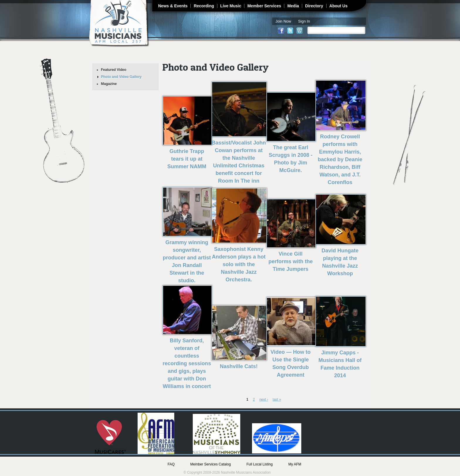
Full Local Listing (259, 464)
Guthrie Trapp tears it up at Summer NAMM (187, 159)
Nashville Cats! (239, 366)
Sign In (304, 21)
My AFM (295, 464)
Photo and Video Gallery (121, 77)
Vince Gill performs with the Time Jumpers (291, 261)
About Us (339, 6)
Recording (204, 6)
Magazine (109, 84)
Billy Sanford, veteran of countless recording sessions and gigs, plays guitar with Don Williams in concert (187, 363)
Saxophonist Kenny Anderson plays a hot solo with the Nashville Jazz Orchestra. (239, 264)
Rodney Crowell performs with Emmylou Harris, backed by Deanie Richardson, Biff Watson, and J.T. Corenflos (340, 159)
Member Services (264, 6)
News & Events (173, 6)
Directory (314, 6)
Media (293, 6)
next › (264, 399)
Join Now (283, 21)
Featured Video (114, 70)
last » (277, 399)
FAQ (171, 464)
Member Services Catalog (211, 464)
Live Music (231, 6)
